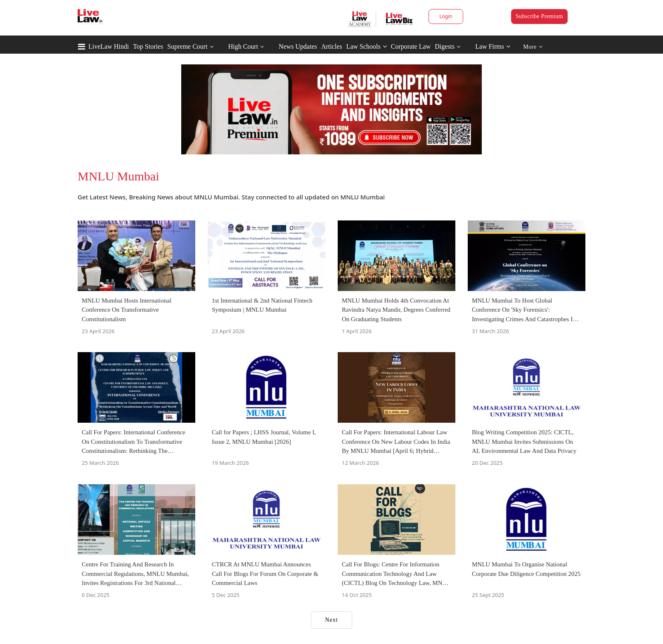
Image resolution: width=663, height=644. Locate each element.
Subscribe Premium (539, 16)
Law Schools (367, 46)
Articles (332, 46)
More (533, 47)
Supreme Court (187, 46)
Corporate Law (411, 46)
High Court (243, 46)
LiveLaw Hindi (109, 46)
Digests (445, 46)
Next (331, 620)
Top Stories (148, 46)
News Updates (298, 46)
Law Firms (493, 46)
